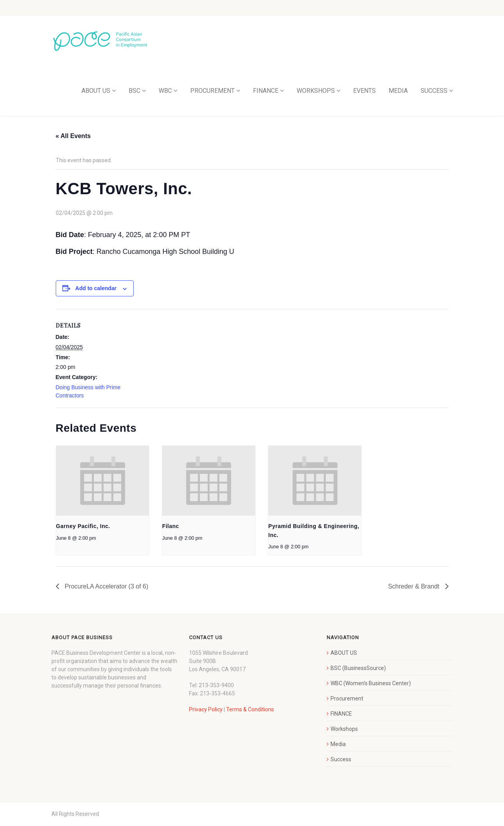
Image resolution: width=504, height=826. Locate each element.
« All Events (73, 136)
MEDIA (398, 91)
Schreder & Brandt (414, 586)
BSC (134, 91)
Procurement (347, 698)
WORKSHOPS (316, 91)
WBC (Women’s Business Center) (371, 683)
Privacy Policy (206, 709)
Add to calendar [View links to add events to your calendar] (96, 288)
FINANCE (266, 91)
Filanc (171, 526)
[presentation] (103, 481)
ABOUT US (96, 91)
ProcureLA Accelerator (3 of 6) (106, 586)
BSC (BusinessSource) (358, 668)
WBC (165, 91)
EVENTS (364, 91)
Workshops (344, 729)
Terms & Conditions (250, 709)
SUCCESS (434, 91)
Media (338, 744)
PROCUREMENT (212, 91)
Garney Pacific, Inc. (83, 526)
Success (341, 759)
